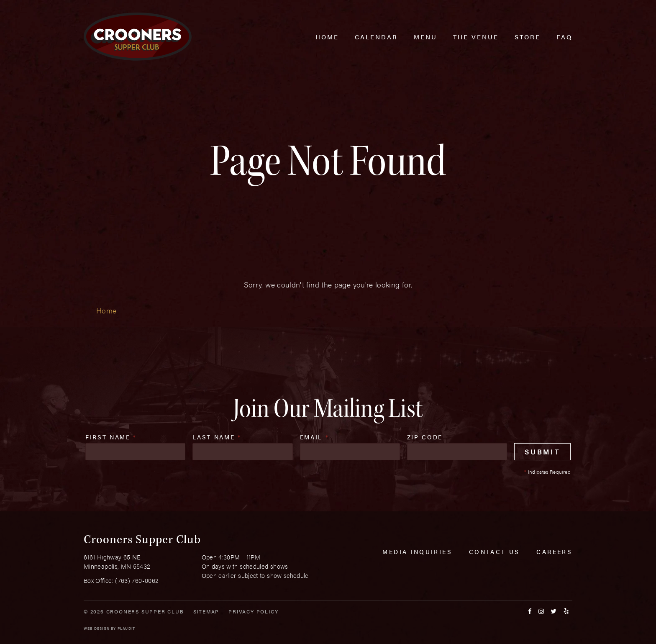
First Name (111, 437)
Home (106, 310)
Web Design (97, 628)
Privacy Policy (253, 611)
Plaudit (126, 628)
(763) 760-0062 (137, 580)
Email (315, 437)
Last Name (217, 437)
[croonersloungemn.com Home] (138, 37)
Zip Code (425, 437)
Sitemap (206, 611)
